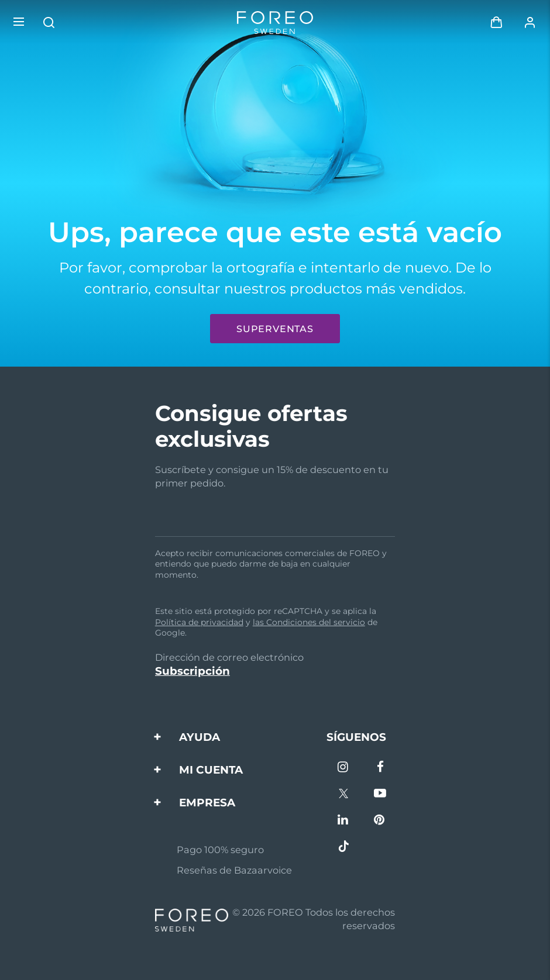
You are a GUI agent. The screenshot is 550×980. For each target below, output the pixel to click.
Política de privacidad (199, 622)
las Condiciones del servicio (309, 622)
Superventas (275, 329)
